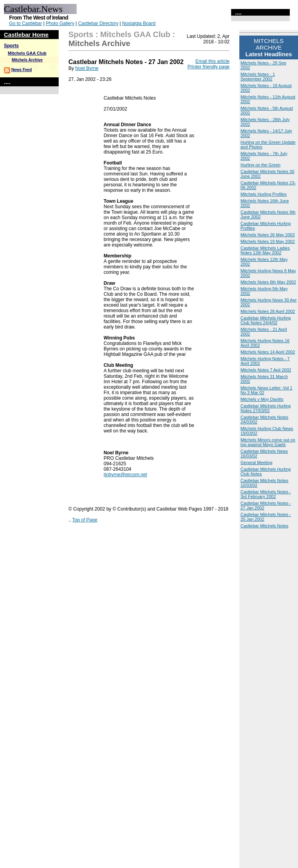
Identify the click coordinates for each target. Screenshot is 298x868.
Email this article (213, 61)
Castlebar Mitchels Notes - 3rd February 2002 (266, 494)
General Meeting (256, 463)
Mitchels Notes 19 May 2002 (268, 241)
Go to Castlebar (25, 23)
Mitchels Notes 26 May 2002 (268, 235)
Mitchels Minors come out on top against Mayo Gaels (268, 442)
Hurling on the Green (260, 165)
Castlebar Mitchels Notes (264, 526)
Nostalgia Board (139, 23)
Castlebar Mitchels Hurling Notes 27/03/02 (266, 408)
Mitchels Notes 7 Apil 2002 (266, 370)
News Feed (22, 70)
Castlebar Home (26, 35)
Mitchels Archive (27, 60)
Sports (11, 46)
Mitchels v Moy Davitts (262, 399)
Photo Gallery (60, 23)
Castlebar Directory (98, 23)
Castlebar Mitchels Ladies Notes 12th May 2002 (265, 250)
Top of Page (85, 520)
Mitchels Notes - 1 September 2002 (258, 77)
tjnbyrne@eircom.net (125, 475)
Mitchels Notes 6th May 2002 (268, 282)
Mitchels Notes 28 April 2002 (268, 311)
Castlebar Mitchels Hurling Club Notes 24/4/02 (266, 320)
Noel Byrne (87, 68)
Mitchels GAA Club (27, 53)
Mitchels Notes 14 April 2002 (268, 352)
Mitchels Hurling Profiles (264, 194)
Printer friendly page (209, 67)
